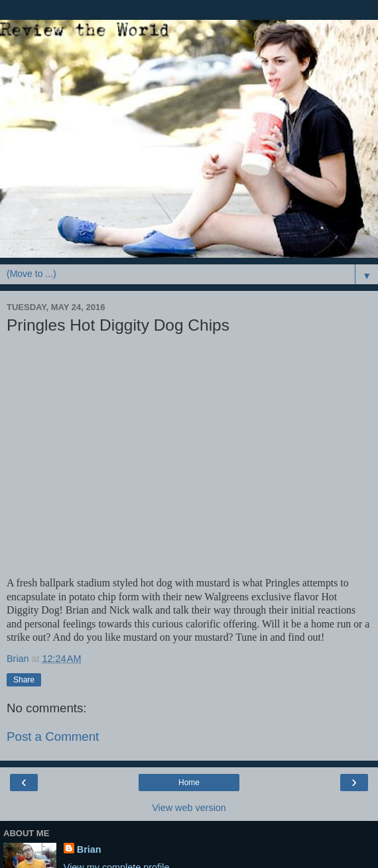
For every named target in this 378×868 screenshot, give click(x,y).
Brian (89, 849)
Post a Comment (53, 736)
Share (24, 680)
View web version (189, 808)
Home (189, 783)
